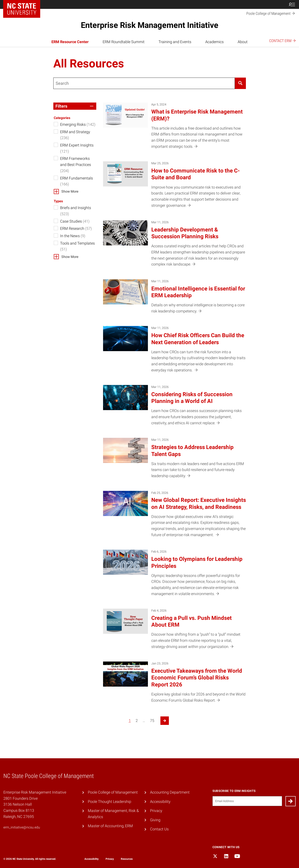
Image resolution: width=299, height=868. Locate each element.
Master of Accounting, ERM (110, 826)
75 (152, 721)
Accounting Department (170, 792)
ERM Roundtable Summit (124, 42)
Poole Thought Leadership (110, 802)
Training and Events (175, 42)
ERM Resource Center (70, 42)
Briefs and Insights (76, 211)
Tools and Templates (77, 246)
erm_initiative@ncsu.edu (22, 827)
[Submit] (291, 801)
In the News (73, 236)
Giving (155, 820)
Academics (214, 42)
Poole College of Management (113, 792)
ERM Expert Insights (77, 148)
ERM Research (76, 228)
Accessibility (160, 802)
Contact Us (159, 829)
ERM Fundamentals (76, 181)
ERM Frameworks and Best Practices (76, 164)
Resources (127, 859)
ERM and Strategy (75, 135)
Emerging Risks (78, 124)
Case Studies (75, 221)
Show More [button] (70, 191)
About (243, 42)
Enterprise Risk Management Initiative (150, 25)
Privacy (156, 811)
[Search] (240, 83)
